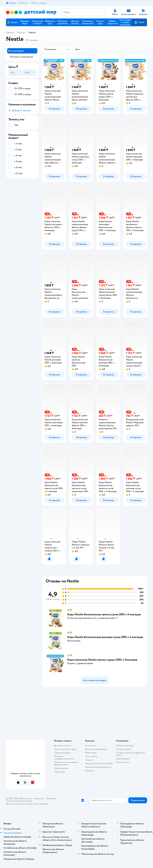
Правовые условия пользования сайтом (31, 800)
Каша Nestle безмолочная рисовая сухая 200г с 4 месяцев (105, 637)
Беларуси (44, 804)
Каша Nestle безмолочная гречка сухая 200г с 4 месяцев (104, 614)
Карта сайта (60, 772)
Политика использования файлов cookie (66, 763)
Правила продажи (62, 753)
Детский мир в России (16, 804)
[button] (139, 22)
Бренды (21, 32)
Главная (10, 32)
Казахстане (33, 804)
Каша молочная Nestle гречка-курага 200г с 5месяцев (102, 660)
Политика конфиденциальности (64, 757)
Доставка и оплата (63, 746)
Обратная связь (61, 768)
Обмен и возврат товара (65, 749)
